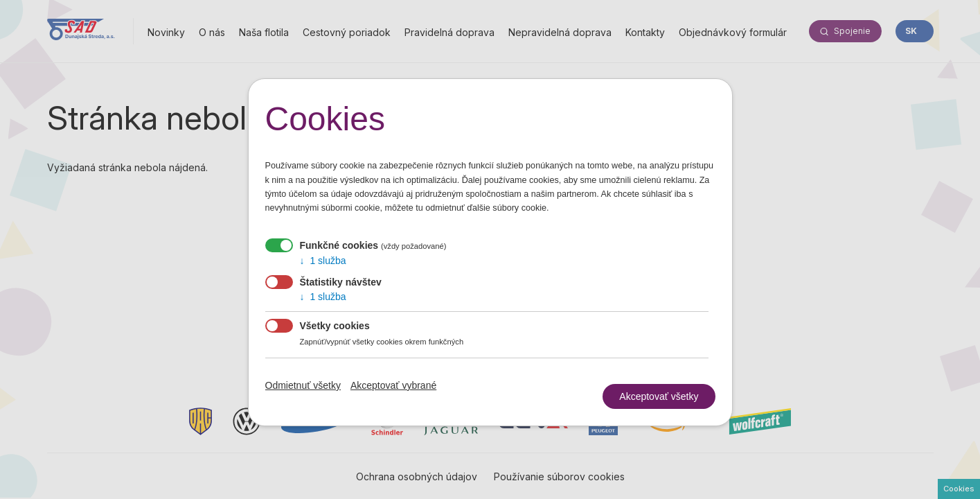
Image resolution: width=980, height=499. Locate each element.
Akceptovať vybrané (393, 385)
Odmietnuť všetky (303, 385)
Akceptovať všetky (659, 391)
